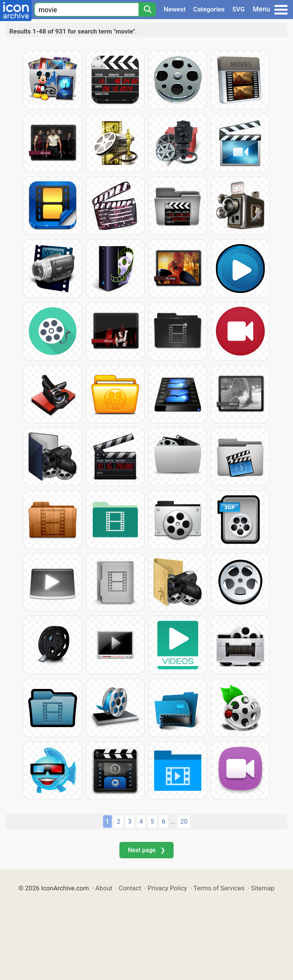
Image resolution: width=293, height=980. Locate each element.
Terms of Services (219, 888)
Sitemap (263, 888)
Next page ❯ (146, 850)
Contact (130, 888)
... (173, 822)
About (104, 888)
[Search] (147, 10)
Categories (209, 9)
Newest (175, 9)
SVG (239, 9)
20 (184, 821)
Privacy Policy (167, 888)
